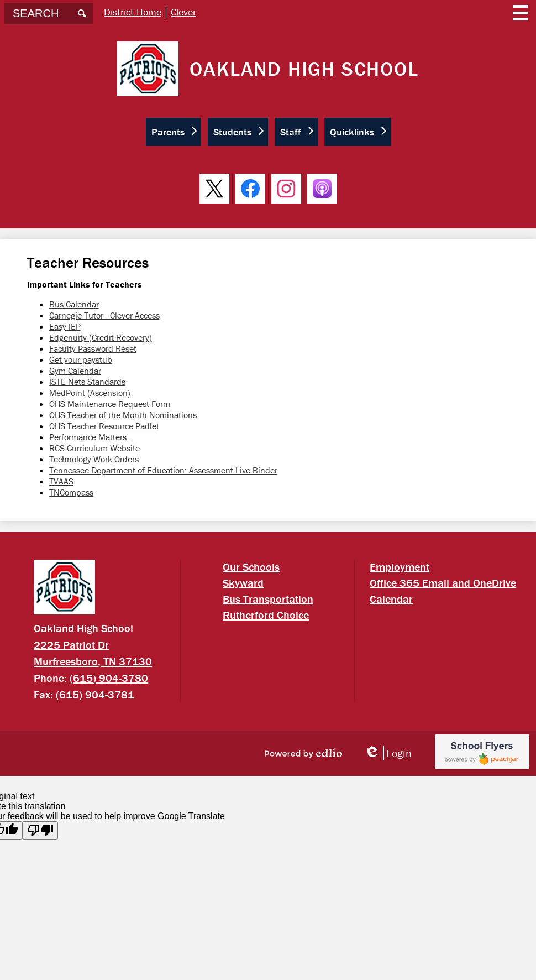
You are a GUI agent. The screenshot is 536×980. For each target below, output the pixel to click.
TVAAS (61, 481)
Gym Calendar (75, 371)
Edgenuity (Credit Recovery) (101, 337)
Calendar (391, 599)
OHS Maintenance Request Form (110, 404)
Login (388, 753)
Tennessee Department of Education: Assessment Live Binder (163, 470)
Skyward (243, 583)
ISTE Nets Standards (87, 382)
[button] (174, 132)
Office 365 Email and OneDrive (443, 583)
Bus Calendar (74, 304)
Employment (400, 567)
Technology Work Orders (94, 459)
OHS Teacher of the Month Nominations (123, 415)
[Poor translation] (40, 830)
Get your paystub (81, 359)
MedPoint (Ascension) (90, 393)
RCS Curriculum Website (94, 448)
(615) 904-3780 (109, 678)
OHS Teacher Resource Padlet (104, 426)
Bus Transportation (268, 599)
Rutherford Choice (266, 615)
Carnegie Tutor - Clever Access (104, 315)
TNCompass (71, 492)
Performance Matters (89, 437)
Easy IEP (65, 326)
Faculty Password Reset (93, 348)
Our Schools (251, 567)
